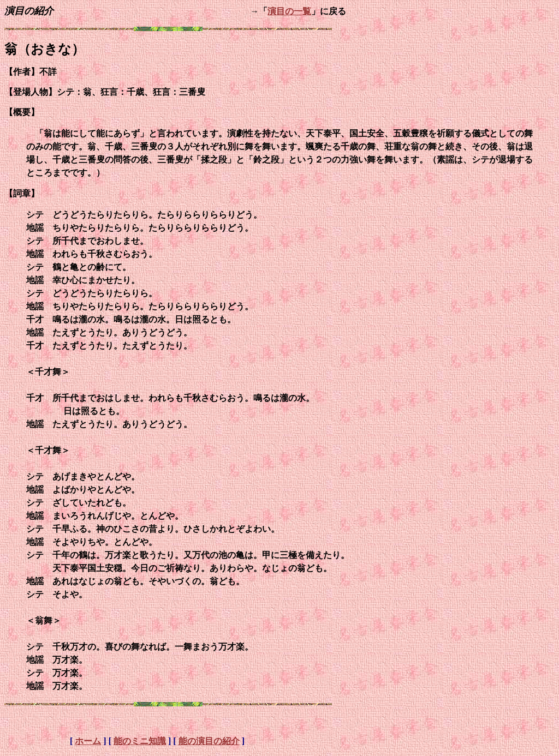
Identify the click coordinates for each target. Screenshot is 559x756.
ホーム (88, 741)
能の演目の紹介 (209, 741)
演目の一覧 (289, 11)
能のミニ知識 (140, 741)
